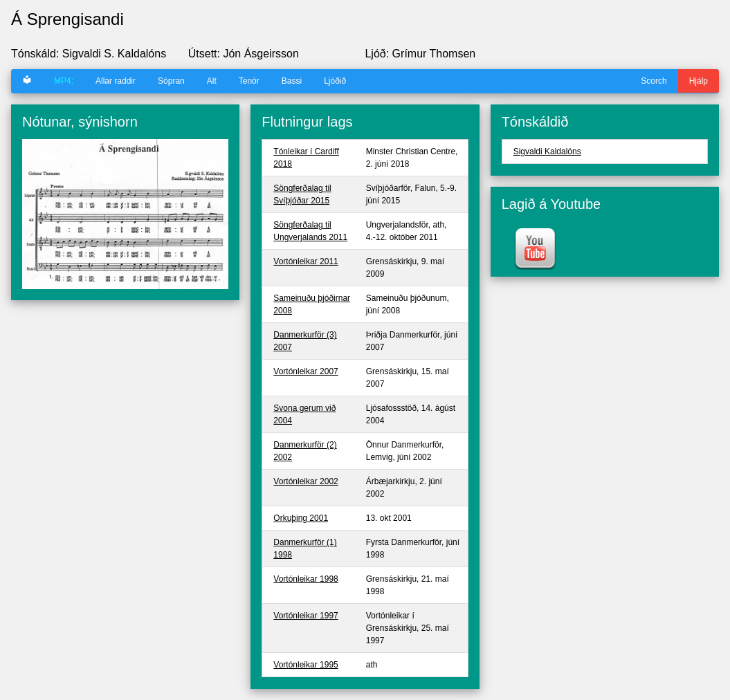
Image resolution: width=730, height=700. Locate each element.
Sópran (171, 81)
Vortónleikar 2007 (305, 371)
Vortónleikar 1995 (305, 665)
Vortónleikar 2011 (305, 261)
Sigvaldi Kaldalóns (547, 151)
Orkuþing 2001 (301, 518)
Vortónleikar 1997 (305, 616)
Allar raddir (116, 81)
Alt (212, 81)
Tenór (249, 81)
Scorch (654, 81)
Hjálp (699, 81)
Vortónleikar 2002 (305, 481)
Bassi (292, 81)
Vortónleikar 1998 (305, 579)
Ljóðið (335, 81)
